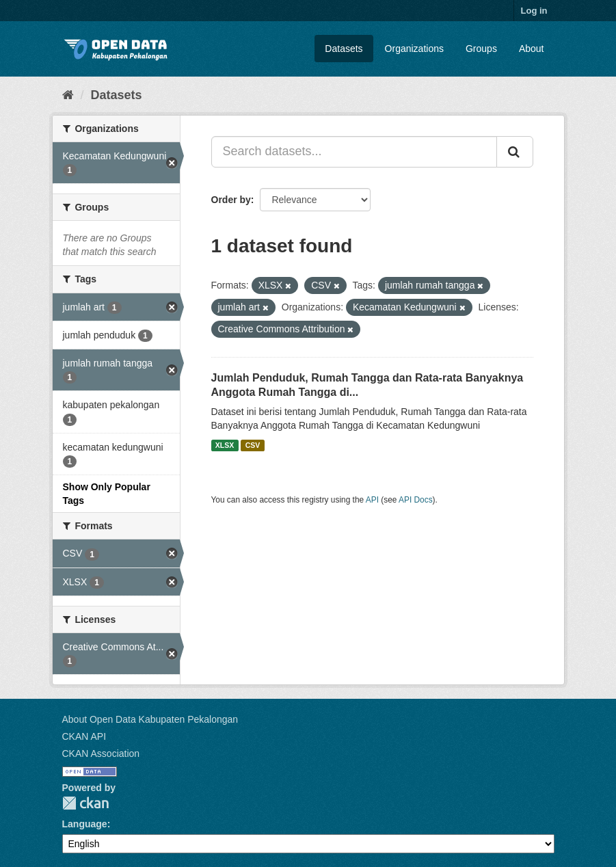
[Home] (68, 95)
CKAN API (84, 736)
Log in (534, 11)
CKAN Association (101, 753)
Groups (481, 49)
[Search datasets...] (354, 152)
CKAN (85, 803)
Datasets (344, 49)
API (372, 500)
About (532, 49)
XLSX (225, 445)
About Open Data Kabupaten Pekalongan (150, 719)
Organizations (414, 49)
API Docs (416, 500)
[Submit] (515, 152)
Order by (231, 200)
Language (85, 824)
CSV (253, 445)
